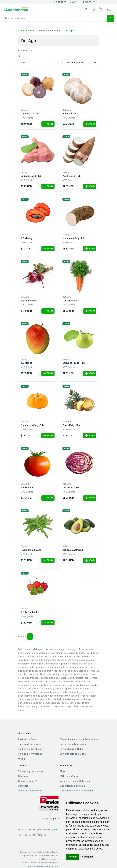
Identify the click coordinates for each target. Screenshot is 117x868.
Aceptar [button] (73, 857)
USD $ (73, 2)
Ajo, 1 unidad (69, 114)
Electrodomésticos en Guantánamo (79, 739)
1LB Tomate (27, 488)
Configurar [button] (88, 857)
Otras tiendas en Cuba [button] (72, 786)
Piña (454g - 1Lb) (71, 425)
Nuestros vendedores (30, 791)
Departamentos (27, 31)
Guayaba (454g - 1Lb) (74, 363)
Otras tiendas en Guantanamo (77, 791)
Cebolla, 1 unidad (30, 114)
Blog (62, 771)
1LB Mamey (27, 238)
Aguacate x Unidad (73, 550)
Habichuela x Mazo (31, 550)
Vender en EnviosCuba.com (75, 781)
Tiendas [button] (59, 2)
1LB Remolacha (29, 301)
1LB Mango (26, 363)
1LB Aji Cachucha (30, 612)
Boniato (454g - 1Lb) (31, 176)
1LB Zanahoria (70, 301)
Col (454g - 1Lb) (71, 488)
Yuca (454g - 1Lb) (72, 176)
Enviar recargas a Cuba (73, 754)
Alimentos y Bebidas (50, 31)
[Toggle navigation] (109, 9)
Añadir (48, 124)
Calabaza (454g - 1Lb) (33, 425)
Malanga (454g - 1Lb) (74, 238)
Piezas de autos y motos (73, 744)
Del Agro (69, 31)
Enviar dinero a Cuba (71, 749)
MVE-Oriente (27, 118)
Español (88, 2)
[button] (101, 9)
